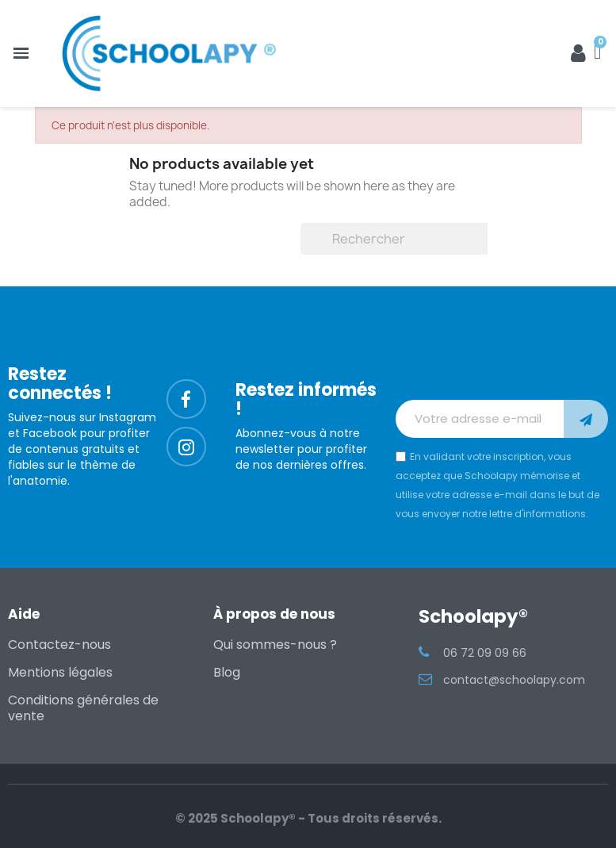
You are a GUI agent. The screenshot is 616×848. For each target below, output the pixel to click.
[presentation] (501, 361)
